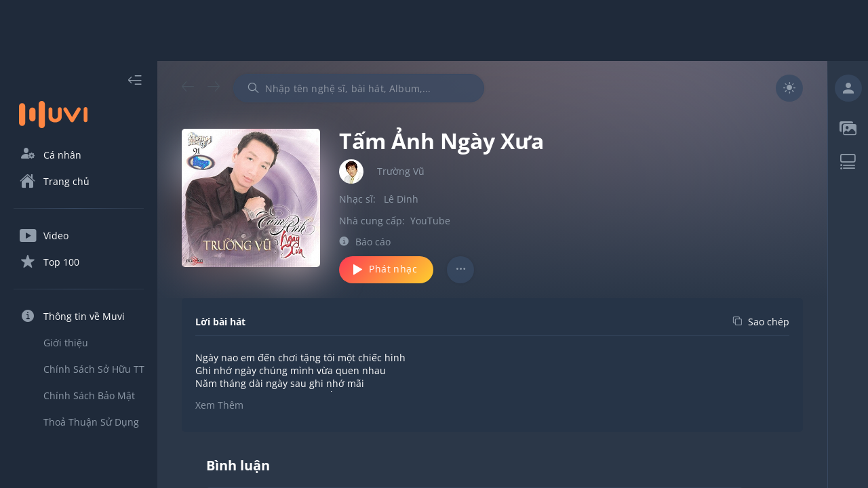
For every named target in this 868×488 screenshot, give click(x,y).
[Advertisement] (434, 30)
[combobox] (359, 88)
